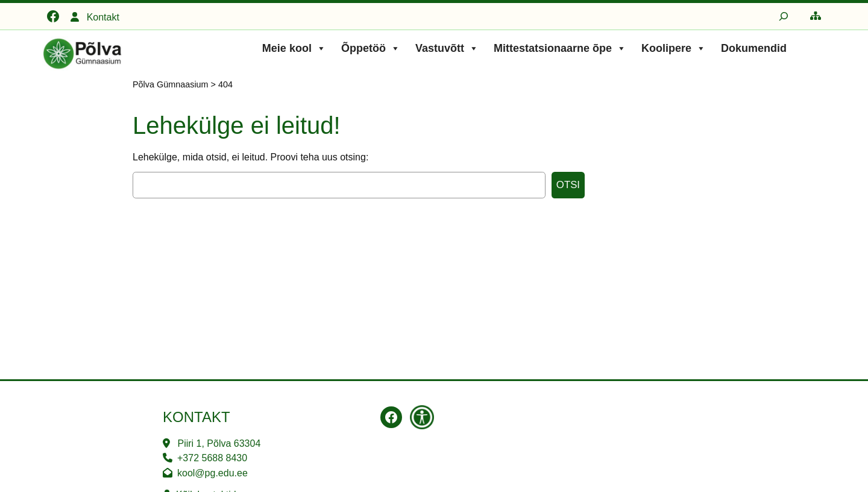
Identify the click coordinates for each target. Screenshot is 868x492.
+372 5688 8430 (212, 458)
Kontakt (103, 17)
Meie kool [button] (294, 48)
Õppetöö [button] (371, 48)
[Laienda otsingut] (784, 16)
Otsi (568, 185)
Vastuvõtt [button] (447, 48)
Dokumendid (754, 48)
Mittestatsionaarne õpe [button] (560, 48)
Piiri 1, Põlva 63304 (219, 443)
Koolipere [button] (674, 48)
